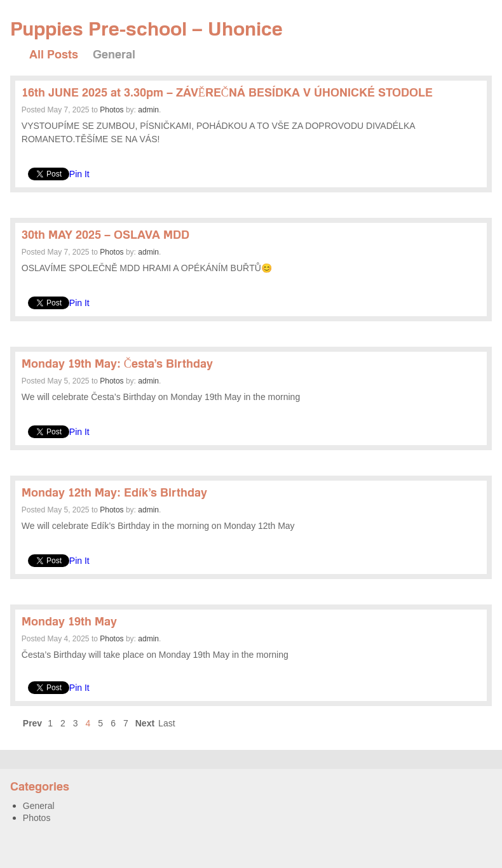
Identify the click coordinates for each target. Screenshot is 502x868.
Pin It (79, 174)
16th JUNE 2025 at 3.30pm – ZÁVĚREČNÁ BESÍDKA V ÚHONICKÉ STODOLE (227, 92)
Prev (32, 723)
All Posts (54, 54)
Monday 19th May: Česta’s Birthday (117, 364)
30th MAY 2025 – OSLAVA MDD (105, 235)
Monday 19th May (69, 621)
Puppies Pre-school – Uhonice (146, 29)
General (114, 54)
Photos (112, 110)
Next (145, 723)
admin (148, 110)
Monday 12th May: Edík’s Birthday (114, 492)
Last (166, 723)
